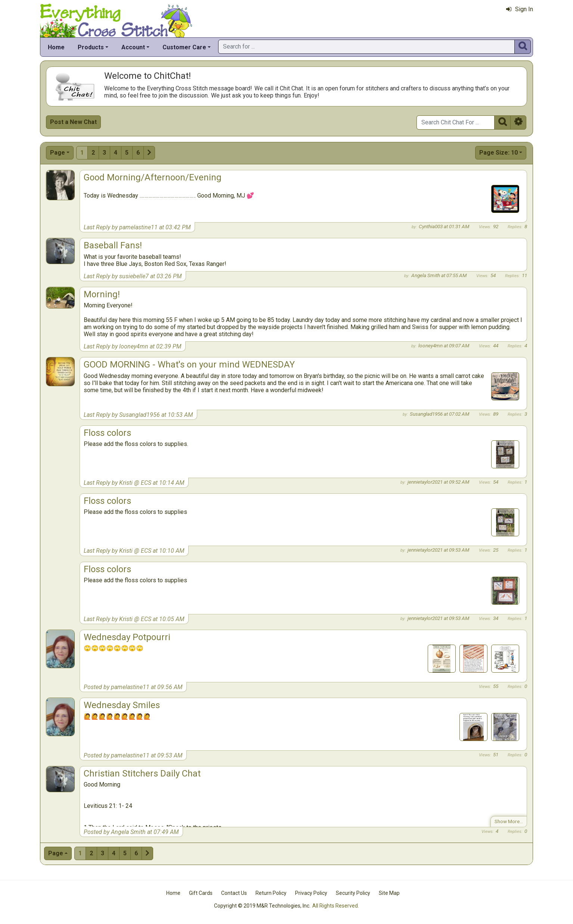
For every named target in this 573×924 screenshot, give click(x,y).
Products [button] (91, 47)
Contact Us (234, 893)
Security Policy (353, 893)
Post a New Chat (73, 122)
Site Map (389, 893)
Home (56, 47)
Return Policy (271, 893)
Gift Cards (201, 893)
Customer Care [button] (184, 47)
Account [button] (133, 47)
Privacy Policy (311, 893)
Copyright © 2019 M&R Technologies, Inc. (262, 906)
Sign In (520, 9)
